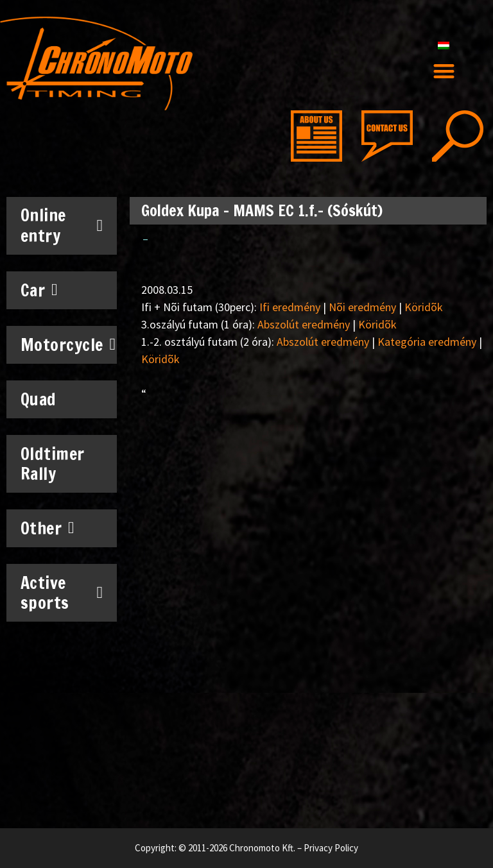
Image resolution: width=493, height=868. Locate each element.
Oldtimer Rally (53, 464)
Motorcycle (67, 345)
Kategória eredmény (427, 342)
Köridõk (424, 307)
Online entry (62, 225)
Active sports (62, 593)
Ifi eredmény (290, 307)
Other (48, 528)
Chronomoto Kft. (262, 848)
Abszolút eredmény (304, 324)
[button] (444, 72)
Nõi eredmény (362, 307)
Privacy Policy (331, 848)
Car (39, 290)
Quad (39, 399)
